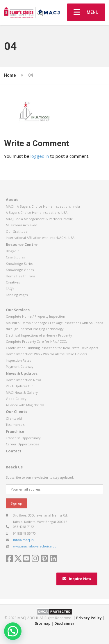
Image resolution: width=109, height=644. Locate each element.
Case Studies (15, 257)
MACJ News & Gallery (22, 392)
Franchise (15, 431)
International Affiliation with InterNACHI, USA (40, 238)
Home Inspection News (23, 380)
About (12, 199)
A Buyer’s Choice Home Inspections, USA (37, 212)
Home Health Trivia (20, 276)
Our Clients (17, 412)
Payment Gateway (19, 366)
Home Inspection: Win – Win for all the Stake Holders (46, 354)
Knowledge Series (19, 264)
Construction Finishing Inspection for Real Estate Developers (52, 348)
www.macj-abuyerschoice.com (36, 546)
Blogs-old (13, 251)
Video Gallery (16, 399)
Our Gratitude (17, 231)
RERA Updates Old (20, 386)
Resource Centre (22, 244)
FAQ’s (10, 289)
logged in (40, 156)
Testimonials (15, 425)
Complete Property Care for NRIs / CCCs (36, 341)
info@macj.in (23, 540)
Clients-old (14, 418)
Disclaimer (64, 623)
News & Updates (22, 373)
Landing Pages (17, 295)
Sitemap (43, 623)
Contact (14, 451)
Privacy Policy (89, 618)
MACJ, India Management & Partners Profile (39, 219)
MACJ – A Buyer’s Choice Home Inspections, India (43, 206)
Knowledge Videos (20, 270)
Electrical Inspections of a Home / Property (39, 335)
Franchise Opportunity (23, 438)
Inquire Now (77, 579)
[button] (13, 631)
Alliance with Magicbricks (25, 405)
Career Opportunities (22, 444)
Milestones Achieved (22, 225)
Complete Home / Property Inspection (35, 316)
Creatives (13, 282)
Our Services (18, 310)
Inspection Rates (18, 360)
